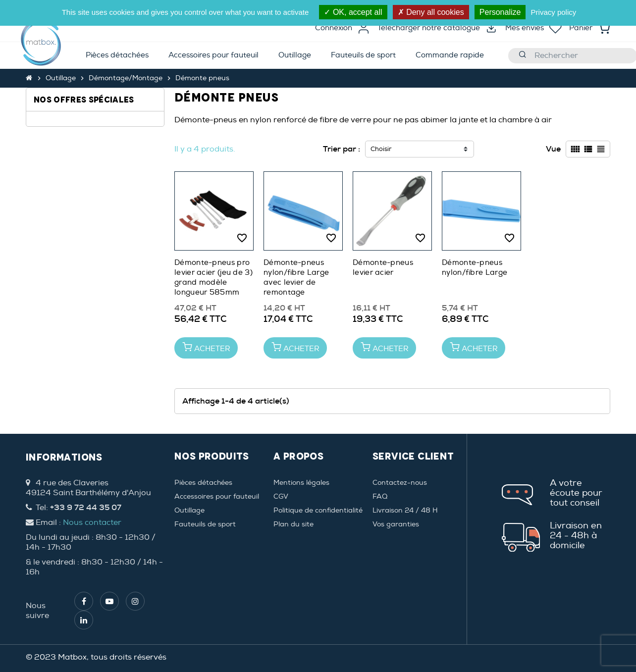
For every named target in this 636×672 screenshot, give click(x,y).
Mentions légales (301, 483)
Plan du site (293, 524)
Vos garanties (396, 524)
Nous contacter (92, 522)
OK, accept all (353, 12)
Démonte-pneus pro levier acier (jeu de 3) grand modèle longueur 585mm (213, 278)
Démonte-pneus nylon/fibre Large (475, 268)
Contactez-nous (400, 483)
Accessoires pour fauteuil (217, 496)
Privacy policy (554, 12)
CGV (281, 496)
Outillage (189, 510)
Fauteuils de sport (205, 524)
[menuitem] (117, 56)
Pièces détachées (203, 483)
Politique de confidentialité (318, 510)
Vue (553, 149)
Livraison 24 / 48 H (405, 510)
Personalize (500, 12)
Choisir (381, 149)
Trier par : (342, 149)
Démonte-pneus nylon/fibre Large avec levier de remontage (296, 278)
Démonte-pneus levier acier (383, 268)
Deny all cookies (431, 12)
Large (57, 142)
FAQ (380, 496)
